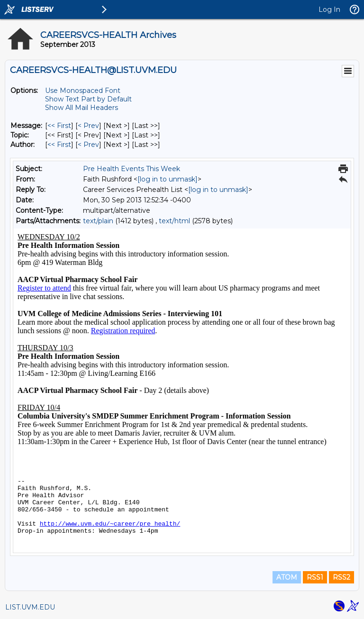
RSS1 (315, 577)
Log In (329, 9)
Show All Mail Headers (82, 108)
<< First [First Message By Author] (59, 145)
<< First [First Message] (59, 126)
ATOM (287, 577)
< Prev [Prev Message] (88, 126)
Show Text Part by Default (88, 99)
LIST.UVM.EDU (30, 607)
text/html (174, 221)
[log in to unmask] (168, 179)
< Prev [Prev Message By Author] (88, 145)
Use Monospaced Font (83, 91)
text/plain (98, 221)
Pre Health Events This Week (132, 169)
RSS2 (341, 577)
